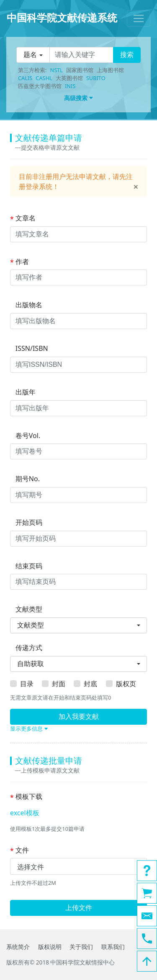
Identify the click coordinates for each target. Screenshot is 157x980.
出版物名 (26, 305)
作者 (19, 262)
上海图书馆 (110, 70)
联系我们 (113, 947)
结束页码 (26, 566)
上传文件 (79, 908)
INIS (70, 86)
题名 (30, 55)
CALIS (25, 78)
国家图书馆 (80, 70)
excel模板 (25, 813)
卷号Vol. (25, 436)
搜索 (127, 55)
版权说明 (50, 947)
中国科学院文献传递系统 (62, 17)
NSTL (56, 70)
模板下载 (26, 797)
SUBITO (96, 78)
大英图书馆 (69, 78)
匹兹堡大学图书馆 (40, 86)
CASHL (44, 78)
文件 (19, 850)
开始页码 (26, 523)
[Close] (136, 187)
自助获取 (31, 664)
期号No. (25, 479)
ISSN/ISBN (29, 349)
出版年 (23, 392)
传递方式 (26, 648)
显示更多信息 (29, 729)
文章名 (23, 218)
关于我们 (81, 947)
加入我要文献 (79, 717)
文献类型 (26, 609)
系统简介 (18, 947)
